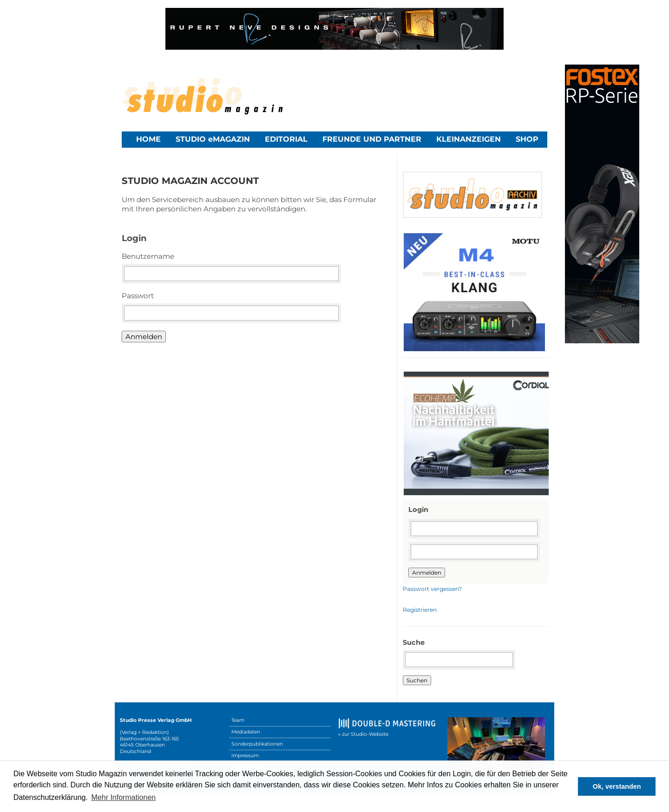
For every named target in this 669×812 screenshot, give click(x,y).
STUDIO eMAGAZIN (213, 139)
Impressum (245, 756)
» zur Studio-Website (363, 734)
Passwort (138, 296)
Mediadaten (246, 732)
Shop (527, 139)
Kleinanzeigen (469, 139)
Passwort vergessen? (432, 589)
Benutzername (148, 256)
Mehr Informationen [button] (124, 797)
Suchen (417, 680)
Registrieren (420, 610)
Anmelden (144, 337)
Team (238, 720)
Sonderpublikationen (257, 744)
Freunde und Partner (372, 139)
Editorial (286, 139)
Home (148, 139)
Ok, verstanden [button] (617, 786)
